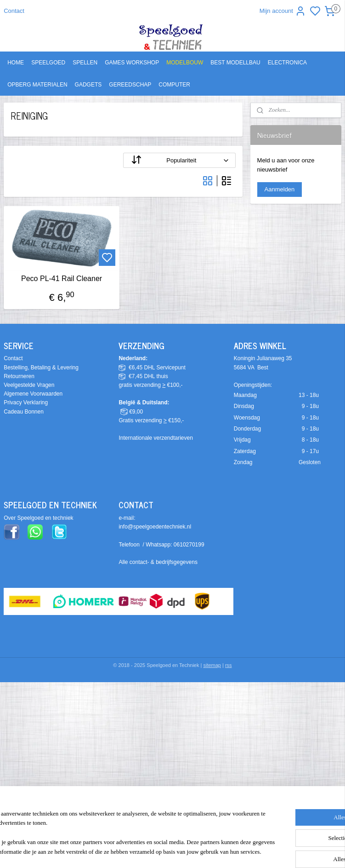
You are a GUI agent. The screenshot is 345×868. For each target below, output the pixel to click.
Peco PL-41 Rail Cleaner (62, 279)
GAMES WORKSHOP (132, 63)
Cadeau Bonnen (24, 412)
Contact (14, 11)
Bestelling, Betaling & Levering (41, 368)
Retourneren (19, 376)
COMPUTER (174, 85)
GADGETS (88, 85)
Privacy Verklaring (26, 402)
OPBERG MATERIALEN (37, 85)
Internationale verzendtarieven (156, 438)
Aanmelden (280, 189)
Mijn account (283, 11)
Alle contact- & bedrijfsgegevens (158, 562)
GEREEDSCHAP (130, 85)
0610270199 (189, 545)
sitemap (212, 665)
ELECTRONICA (287, 63)
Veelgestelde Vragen (29, 385)
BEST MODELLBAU (235, 63)
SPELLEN (85, 63)
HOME (16, 63)
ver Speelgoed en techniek (40, 518)
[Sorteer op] (179, 160)
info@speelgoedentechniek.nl (155, 527)
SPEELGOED (48, 63)
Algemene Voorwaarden (33, 394)
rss (229, 665)
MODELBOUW (185, 63)
